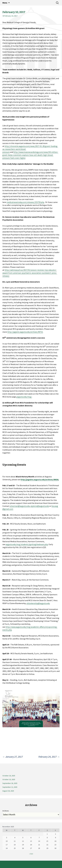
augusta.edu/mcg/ (24, 397)
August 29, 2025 (8, 791)
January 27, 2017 (13, 757)
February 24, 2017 (49, 757)
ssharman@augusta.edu (20, 506)
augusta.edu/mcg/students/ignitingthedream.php (27, 544)
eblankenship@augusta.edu (38, 603)
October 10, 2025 (9, 779)
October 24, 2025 (9, 776)
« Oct (31, 854)
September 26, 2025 (10, 783)
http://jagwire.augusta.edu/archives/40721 (25, 332)
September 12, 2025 (10, 787)
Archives (6, 811)
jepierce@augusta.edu (40, 506)
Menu (5, 3)
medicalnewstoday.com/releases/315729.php (25, 202)
